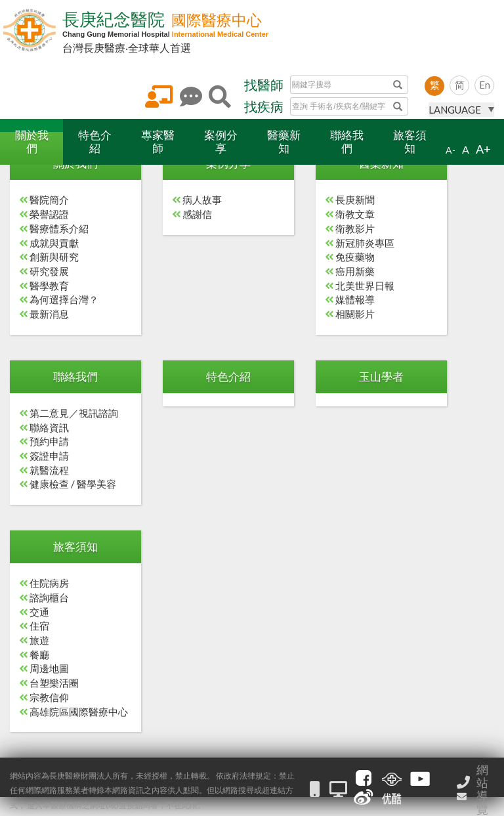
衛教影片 (355, 228)
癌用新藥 (355, 271)
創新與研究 (54, 257)
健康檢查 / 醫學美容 (73, 484)
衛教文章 (355, 214)
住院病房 (49, 583)
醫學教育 (49, 286)
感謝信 (197, 214)
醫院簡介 (49, 200)
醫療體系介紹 (59, 228)
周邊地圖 (49, 668)
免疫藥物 (355, 257)
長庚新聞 (355, 200)
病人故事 (202, 200)
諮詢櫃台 (49, 597)
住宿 (39, 626)
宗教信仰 (49, 697)
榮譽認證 (49, 214)
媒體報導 (355, 299)
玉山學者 (381, 376)
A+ (483, 149)
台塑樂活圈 (54, 683)
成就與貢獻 (54, 243)
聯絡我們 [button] (75, 376)
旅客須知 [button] (75, 547)
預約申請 (49, 441)
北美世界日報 (365, 286)
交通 (39, 612)
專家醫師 (158, 141)
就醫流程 (49, 470)
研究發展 (49, 271)
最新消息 (49, 314)
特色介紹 (95, 141)
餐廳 (39, 655)
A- (451, 150)
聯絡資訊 (49, 427)
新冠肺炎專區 (365, 243)
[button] (31, 142)
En (485, 85)
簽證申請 (49, 456)
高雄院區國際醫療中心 (79, 712)
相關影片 (355, 314)
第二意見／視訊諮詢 (74, 413)
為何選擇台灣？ (64, 299)
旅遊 (39, 640)
